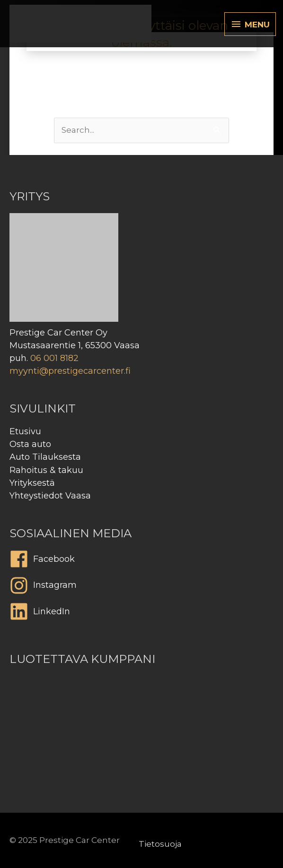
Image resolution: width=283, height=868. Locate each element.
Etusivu (25, 431)
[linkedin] (141, 614)
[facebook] (141, 561)
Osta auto (30, 444)
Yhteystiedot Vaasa (50, 496)
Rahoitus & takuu (46, 470)
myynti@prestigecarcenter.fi (70, 371)
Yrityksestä (32, 483)
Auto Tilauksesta (45, 457)
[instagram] (141, 588)
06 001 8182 (54, 358)
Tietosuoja (160, 844)
